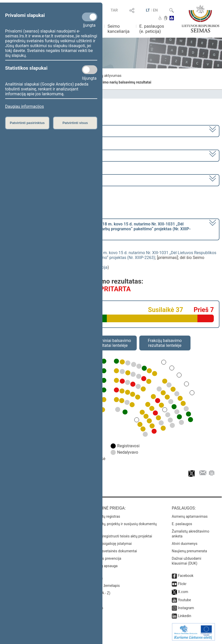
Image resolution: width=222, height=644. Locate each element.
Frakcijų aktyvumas (106, 76)
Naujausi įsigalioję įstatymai (109, 544)
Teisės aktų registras (104, 516)
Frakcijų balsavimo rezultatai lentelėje (165, 343)
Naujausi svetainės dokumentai (112, 551)
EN (155, 10)
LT (148, 10)
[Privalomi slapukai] (90, 17)
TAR (114, 10)
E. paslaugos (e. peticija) (152, 29)
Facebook (186, 576)
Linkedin (185, 616)
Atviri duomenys (185, 544)
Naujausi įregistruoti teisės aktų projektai (120, 536)
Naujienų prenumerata (189, 551)
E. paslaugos (182, 524)
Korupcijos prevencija (104, 558)
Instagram (186, 608)
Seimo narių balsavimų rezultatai (125, 82)
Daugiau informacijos (24, 106)
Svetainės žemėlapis (103, 586)
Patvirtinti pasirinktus (27, 123)
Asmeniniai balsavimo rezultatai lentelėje (111, 343)
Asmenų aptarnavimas (190, 516)
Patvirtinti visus (75, 123)
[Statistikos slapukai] (90, 70)
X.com (183, 592)
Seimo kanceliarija (119, 29)
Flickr (182, 584)
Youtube (184, 600)
